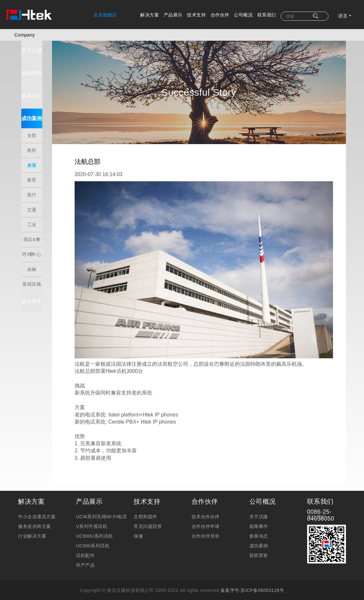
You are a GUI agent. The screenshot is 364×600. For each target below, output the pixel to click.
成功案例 (27, 123)
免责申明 (156, 593)
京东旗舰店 (105, 15)
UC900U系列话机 (94, 522)
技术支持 (196, 15)
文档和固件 (146, 502)
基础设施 (27, 281)
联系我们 (267, 15)
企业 (27, 160)
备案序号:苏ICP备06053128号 (252, 576)
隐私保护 (182, 593)
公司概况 (243, 15)
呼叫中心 (27, 252)
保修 (138, 522)
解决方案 (150, 15)
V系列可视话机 (92, 512)
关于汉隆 (27, 55)
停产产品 (85, 551)
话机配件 (85, 541)
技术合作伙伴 (206, 502)
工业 (27, 219)
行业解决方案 (32, 522)
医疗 (27, 190)
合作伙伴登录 (206, 522)
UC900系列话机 (93, 532)
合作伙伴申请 (206, 512)
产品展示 (173, 15)
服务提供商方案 (35, 512)
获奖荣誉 (27, 301)
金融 (27, 264)
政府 (27, 145)
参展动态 (27, 100)
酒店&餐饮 (27, 237)
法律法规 (208, 593)
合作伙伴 (220, 15)
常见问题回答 (148, 512)
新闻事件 (27, 78)
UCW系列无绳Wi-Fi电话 (101, 502)
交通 (27, 205)
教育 (27, 175)
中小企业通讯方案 (37, 502)
